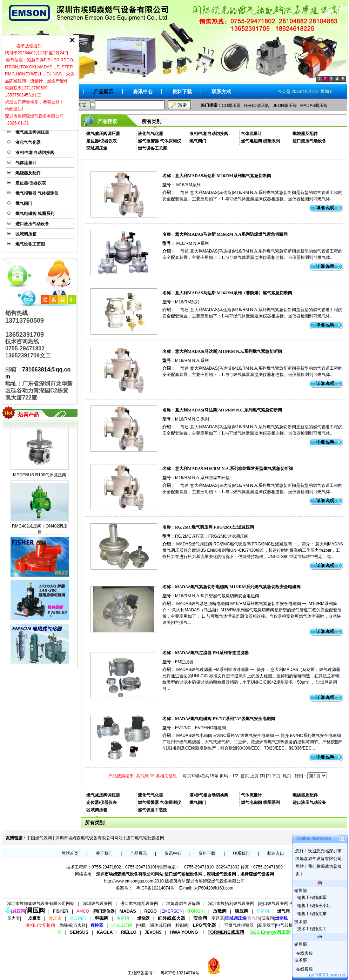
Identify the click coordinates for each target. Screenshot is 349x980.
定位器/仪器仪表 (31, 183)
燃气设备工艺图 (30, 244)
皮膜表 (34, 918)
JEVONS (153, 932)
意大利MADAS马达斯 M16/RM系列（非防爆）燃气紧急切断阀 (234, 293)
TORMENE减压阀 (226, 932)
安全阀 (200, 918)
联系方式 (221, 92)
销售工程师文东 (311, 914)
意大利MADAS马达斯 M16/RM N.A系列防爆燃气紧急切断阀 (231, 234)
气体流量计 (26, 163)
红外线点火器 (172, 918)
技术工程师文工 (311, 929)
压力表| (14, 918)
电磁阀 (102, 918)
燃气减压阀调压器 (32, 132)
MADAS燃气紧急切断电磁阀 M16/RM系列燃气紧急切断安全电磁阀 (238, 587)
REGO (150, 911)
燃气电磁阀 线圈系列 (35, 214)
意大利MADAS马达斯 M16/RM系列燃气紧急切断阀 (223, 176)
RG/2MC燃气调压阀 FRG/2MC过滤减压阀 (214, 527)
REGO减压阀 (257, 106)
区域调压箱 (26, 234)
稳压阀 (241, 911)
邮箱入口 (276, 853)
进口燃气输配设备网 (145, 838)
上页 (254, 776)
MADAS (128, 911)
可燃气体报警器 (239, 925)
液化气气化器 (28, 142)
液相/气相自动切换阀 (35, 153)
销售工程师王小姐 (313, 906)
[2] (268, 776)
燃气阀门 (24, 203)
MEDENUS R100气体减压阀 (40, 481)
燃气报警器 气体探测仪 (37, 193)
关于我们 (104, 853)
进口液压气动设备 (32, 224)
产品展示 (103, 92)
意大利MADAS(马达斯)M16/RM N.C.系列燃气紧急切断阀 (229, 410)
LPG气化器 (204, 925)
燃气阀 (283, 911)
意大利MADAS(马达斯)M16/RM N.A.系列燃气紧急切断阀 (229, 351)
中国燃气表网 (39, 838)
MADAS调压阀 (314, 106)
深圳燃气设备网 (98, 904)
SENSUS (79, 932)
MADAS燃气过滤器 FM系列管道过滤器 (212, 653)
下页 (276, 776)
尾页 (287, 776)
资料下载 (182, 92)
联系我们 (241, 853)
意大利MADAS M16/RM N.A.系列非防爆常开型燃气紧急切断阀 (234, 469)
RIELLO (129, 932)
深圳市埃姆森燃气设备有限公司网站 (89, 838)
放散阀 (220, 911)
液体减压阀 (161, 925)
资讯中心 (143, 92)
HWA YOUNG (184, 932)
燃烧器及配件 (28, 173)
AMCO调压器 (228, 106)
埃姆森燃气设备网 (183, 904)
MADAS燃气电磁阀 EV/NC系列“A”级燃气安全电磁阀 (225, 719)
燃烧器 (143, 918)
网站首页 (70, 853)
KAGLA (105, 932)
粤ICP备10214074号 (155, 888)
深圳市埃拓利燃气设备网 (231, 904)
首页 (245, 776)
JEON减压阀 (285, 106)
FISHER (61, 911)
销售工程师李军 (311, 898)
